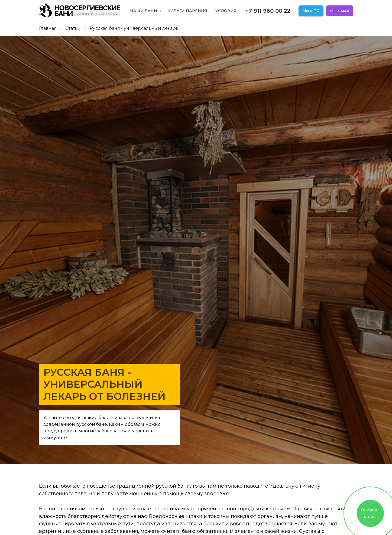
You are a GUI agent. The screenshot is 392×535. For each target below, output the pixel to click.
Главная (48, 28)
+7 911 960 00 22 (268, 11)
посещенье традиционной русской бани (138, 486)
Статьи (73, 28)
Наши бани (144, 11)
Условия (226, 11)
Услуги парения (188, 11)
